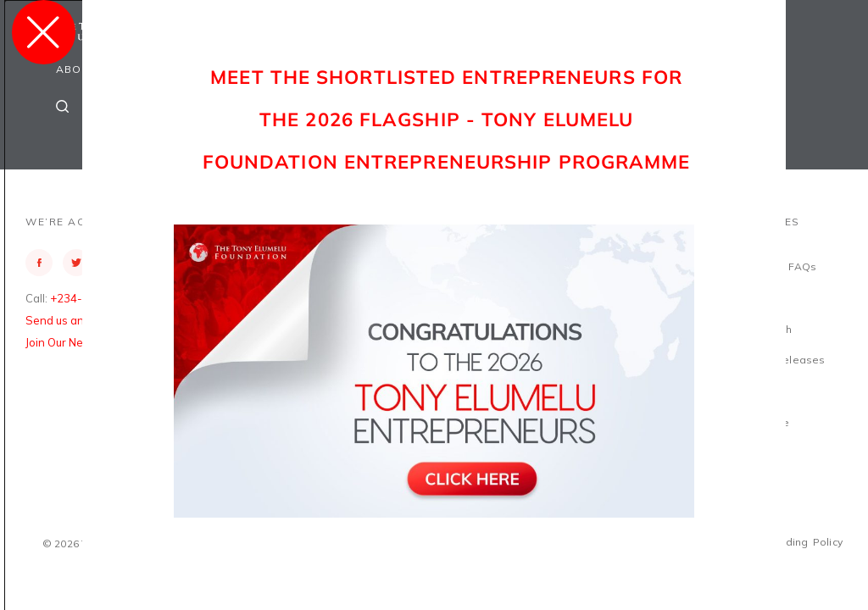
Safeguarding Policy (790, 542)
